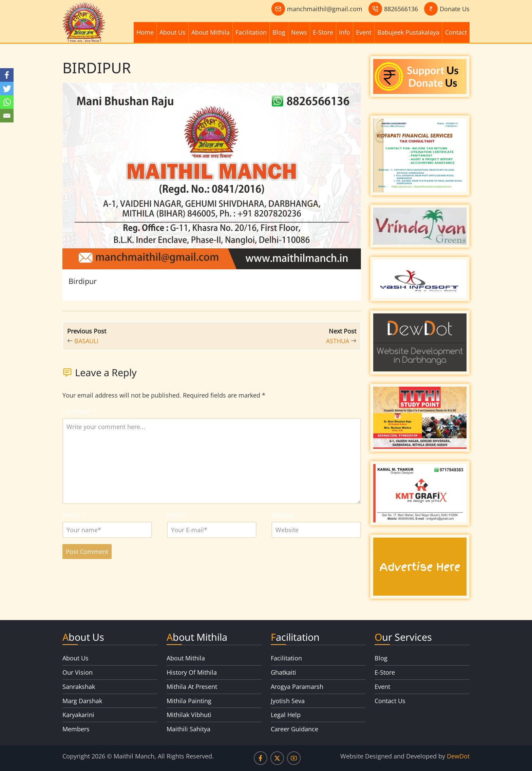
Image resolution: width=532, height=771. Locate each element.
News (299, 32)
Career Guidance (294, 729)
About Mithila (211, 32)
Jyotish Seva (288, 701)
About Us (173, 32)
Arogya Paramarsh (297, 687)
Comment (79, 411)
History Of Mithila (192, 672)
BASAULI (86, 341)
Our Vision (78, 672)
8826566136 (401, 9)
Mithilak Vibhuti (189, 715)
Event (364, 32)
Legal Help (286, 715)
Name (74, 515)
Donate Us (455, 9)
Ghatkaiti (283, 672)
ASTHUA (338, 341)
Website (283, 515)
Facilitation (251, 32)
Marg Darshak (82, 701)
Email (177, 515)
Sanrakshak (79, 687)
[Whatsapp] (7, 102)
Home (145, 32)
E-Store (323, 32)
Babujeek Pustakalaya (408, 32)
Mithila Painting (189, 701)
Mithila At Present (192, 687)
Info (345, 32)
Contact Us (390, 701)
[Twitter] (7, 89)
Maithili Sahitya (188, 729)
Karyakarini (78, 715)
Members (76, 729)
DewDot (458, 756)
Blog (279, 32)
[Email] (7, 116)
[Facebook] (7, 75)
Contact (456, 32)
